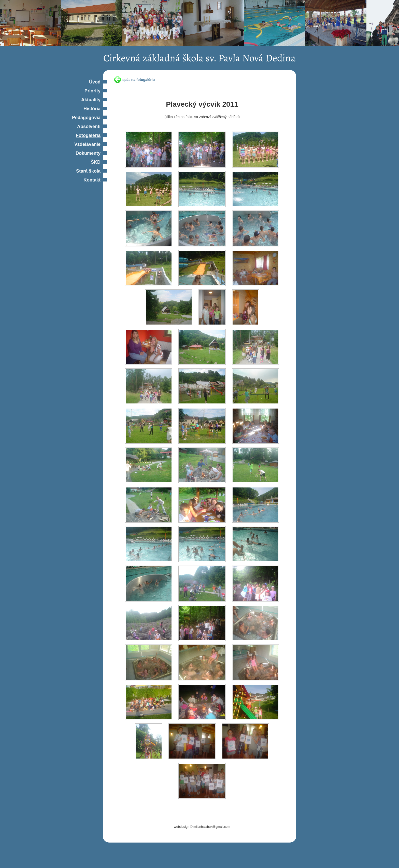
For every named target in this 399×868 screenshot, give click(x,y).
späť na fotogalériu (139, 80)
